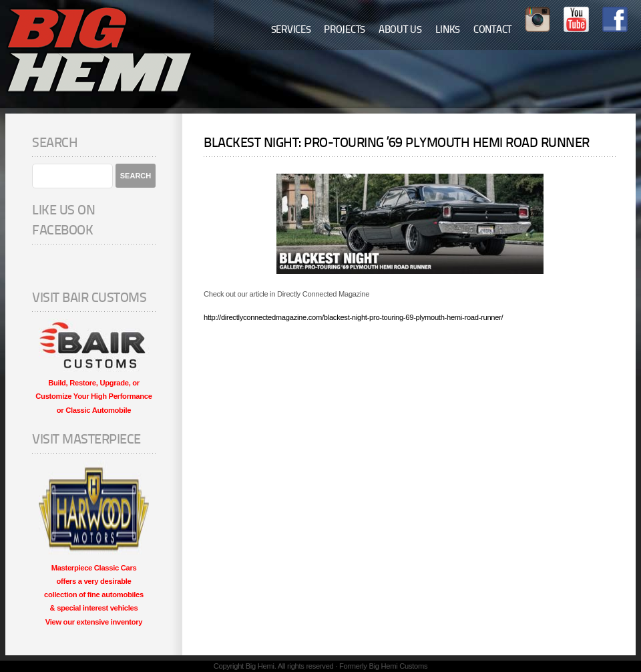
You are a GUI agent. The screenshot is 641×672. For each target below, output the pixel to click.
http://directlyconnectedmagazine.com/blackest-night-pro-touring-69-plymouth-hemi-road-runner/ (353, 317)
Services (291, 30)
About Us (400, 30)
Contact (492, 30)
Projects (345, 30)
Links (448, 30)
